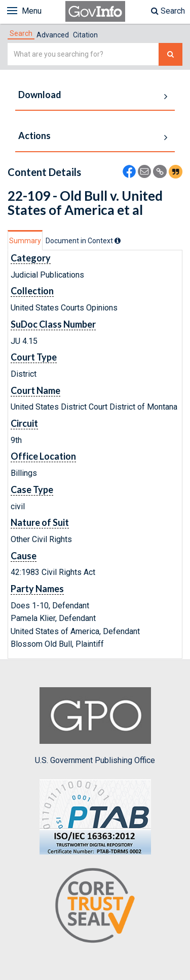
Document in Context (83, 241)
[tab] (21, 33)
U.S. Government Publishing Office (95, 726)
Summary (25, 241)
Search (168, 11)
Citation (85, 35)
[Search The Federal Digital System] (170, 54)
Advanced (53, 35)
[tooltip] (118, 241)
